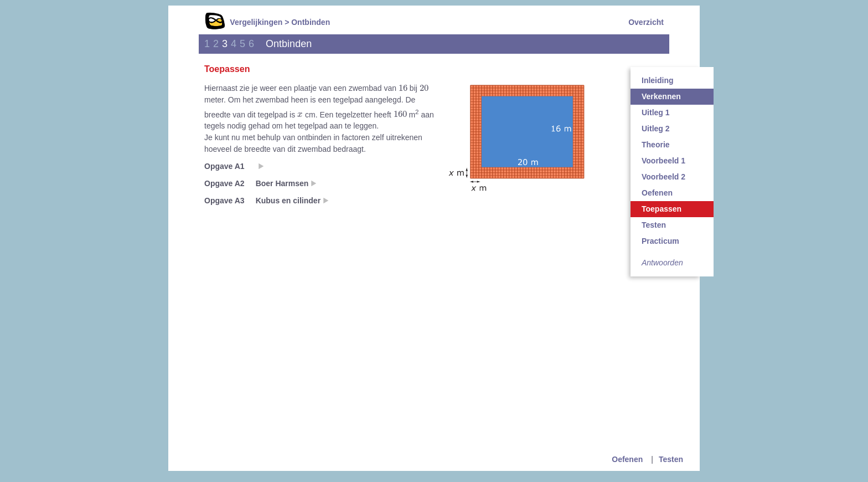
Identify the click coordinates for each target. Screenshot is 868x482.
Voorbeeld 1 (663, 161)
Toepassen (662, 209)
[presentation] (403, 88)
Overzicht (646, 22)
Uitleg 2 (656, 129)
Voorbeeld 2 (663, 177)
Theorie (656, 145)
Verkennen (661, 96)
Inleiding (658, 80)
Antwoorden (662, 263)
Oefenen (657, 193)
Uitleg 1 (656, 112)
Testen (654, 225)
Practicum (660, 241)
